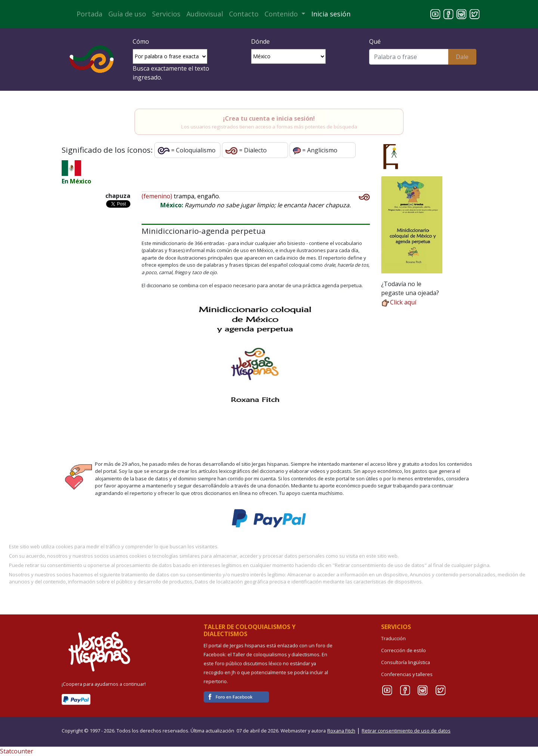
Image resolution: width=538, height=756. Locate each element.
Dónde (260, 41)
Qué (375, 41)
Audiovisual (205, 14)
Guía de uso (127, 14)
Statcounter (17, 751)
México (81, 181)
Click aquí (399, 302)
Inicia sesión (331, 14)
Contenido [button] (282, 14)
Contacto (244, 14)
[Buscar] (409, 57)
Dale (462, 57)
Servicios (166, 14)
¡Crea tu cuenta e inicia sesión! (269, 118)
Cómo (141, 41)
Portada (89, 14)
